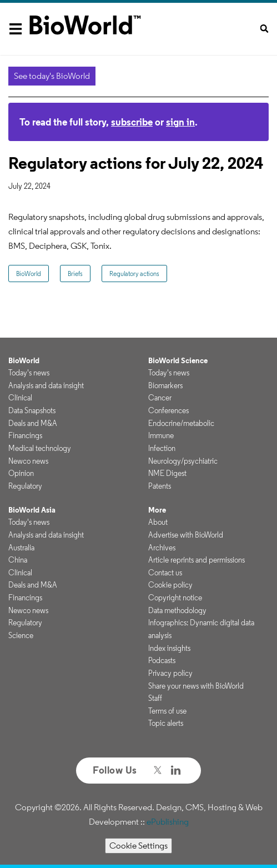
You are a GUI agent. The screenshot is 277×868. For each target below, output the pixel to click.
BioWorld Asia (32, 510)
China (18, 560)
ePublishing (168, 822)
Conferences (168, 410)
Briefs (75, 274)
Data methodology (177, 610)
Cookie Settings (138, 846)
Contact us (165, 573)
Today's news (29, 373)
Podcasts (162, 660)
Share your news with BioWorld (196, 686)
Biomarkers (165, 385)
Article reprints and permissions (197, 560)
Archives (162, 548)
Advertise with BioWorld (186, 535)
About (158, 522)
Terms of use (167, 711)
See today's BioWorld (52, 76)
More (157, 510)
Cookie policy (170, 585)
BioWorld (29, 274)
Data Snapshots (32, 410)
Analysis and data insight (46, 385)
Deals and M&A (33, 423)
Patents (160, 486)
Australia (21, 548)
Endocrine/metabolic (181, 423)
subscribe (132, 122)
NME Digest (167, 473)
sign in (180, 122)
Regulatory (25, 486)
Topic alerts (166, 723)
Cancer (160, 398)
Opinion (21, 473)
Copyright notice (175, 598)
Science (21, 635)
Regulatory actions (134, 274)
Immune (161, 435)
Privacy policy (170, 673)
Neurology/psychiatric (183, 461)
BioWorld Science (178, 360)
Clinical (20, 398)
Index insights (169, 648)
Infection (162, 448)
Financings (25, 435)
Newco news (28, 461)
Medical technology (40, 448)
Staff (155, 698)
